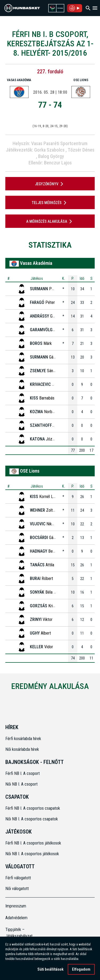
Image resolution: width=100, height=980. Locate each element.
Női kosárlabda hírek (22, 749)
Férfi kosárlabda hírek (23, 739)
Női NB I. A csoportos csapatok (32, 819)
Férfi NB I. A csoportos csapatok (33, 808)
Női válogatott (17, 889)
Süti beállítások (50, 970)
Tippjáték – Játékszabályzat (17, 933)
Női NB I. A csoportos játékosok (32, 854)
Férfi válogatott (18, 878)
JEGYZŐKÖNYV (50, 184)
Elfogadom (81, 970)
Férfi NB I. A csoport (23, 773)
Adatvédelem (16, 918)
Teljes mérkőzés (50, 203)
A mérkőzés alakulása (50, 221)
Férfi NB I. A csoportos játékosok (33, 843)
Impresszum (16, 906)
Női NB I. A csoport (21, 784)
